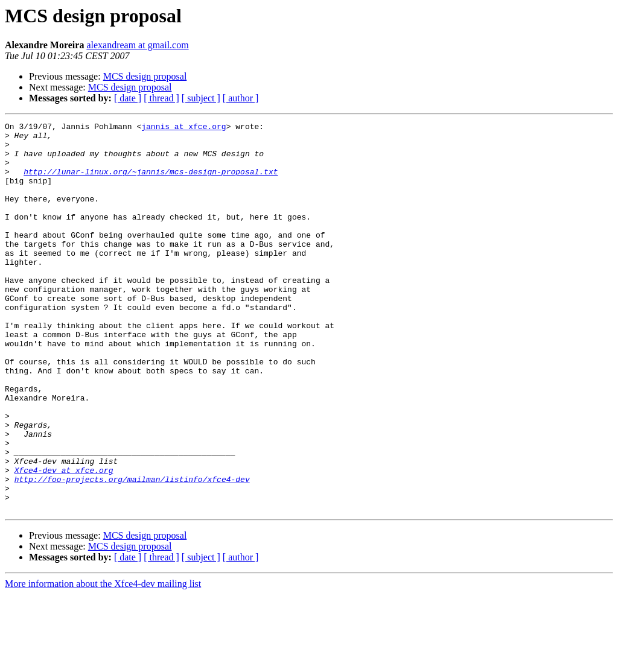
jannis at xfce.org (183, 128)
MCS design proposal (145, 76)
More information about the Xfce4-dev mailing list (103, 661)
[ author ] (241, 98)
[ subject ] (201, 98)
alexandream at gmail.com (137, 45)
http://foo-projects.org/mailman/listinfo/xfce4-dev (132, 551)
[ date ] (128, 98)
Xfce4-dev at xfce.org (64, 540)
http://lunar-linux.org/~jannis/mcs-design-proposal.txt (151, 182)
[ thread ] (161, 98)
